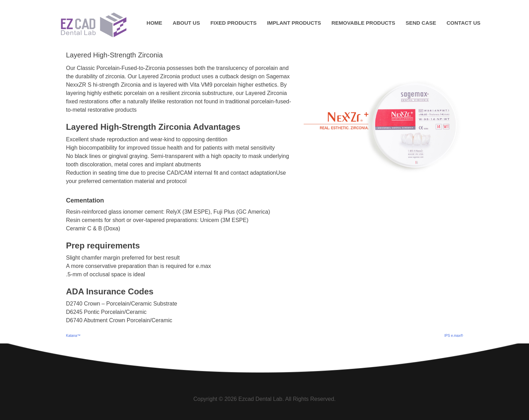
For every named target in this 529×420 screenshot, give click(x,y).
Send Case (421, 23)
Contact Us (463, 23)
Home (154, 23)
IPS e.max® (454, 336)
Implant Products (294, 23)
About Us (186, 23)
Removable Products (363, 23)
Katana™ (73, 336)
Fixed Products (234, 23)
